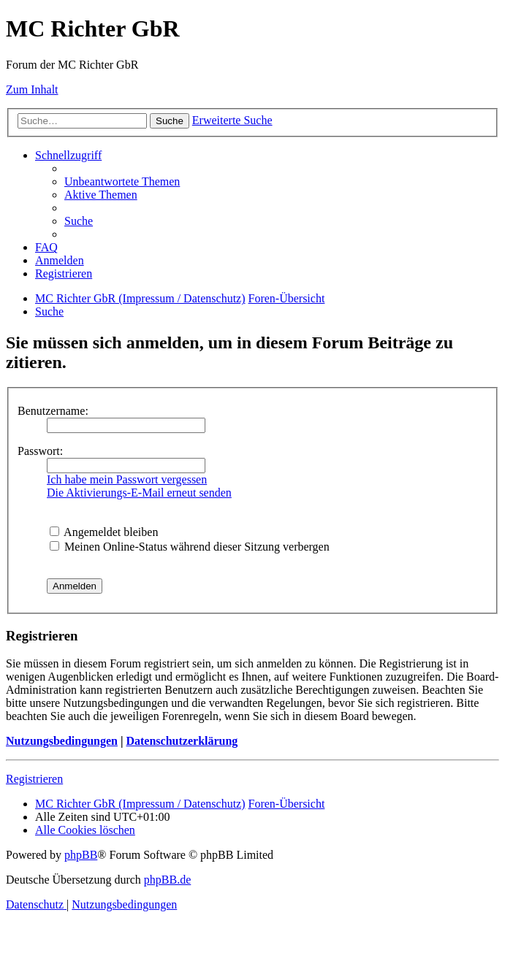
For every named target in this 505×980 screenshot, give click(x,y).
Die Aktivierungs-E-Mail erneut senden (139, 493)
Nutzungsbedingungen (62, 741)
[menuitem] (122, 181)
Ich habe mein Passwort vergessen (127, 479)
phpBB (81, 855)
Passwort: (40, 451)
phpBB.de (167, 880)
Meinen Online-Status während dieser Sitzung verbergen (190, 547)
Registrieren (34, 779)
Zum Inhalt (32, 89)
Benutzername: (53, 411)
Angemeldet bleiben (104, 532)
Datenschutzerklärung (182, 741)
